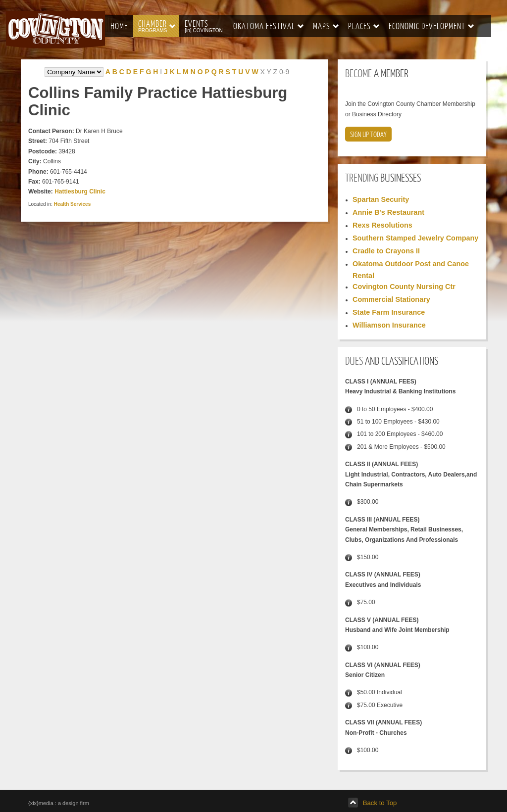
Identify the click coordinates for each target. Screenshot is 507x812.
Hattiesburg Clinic (80, 191)
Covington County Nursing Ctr (404, 287)
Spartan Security (381, 199)
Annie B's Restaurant (388, 212)
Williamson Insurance (389, 325)
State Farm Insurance (389, 312)
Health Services (73, 204)
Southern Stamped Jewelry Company (415, 238)
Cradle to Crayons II (386, 251)
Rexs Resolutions (382, 225)
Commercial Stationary (391, 299)
